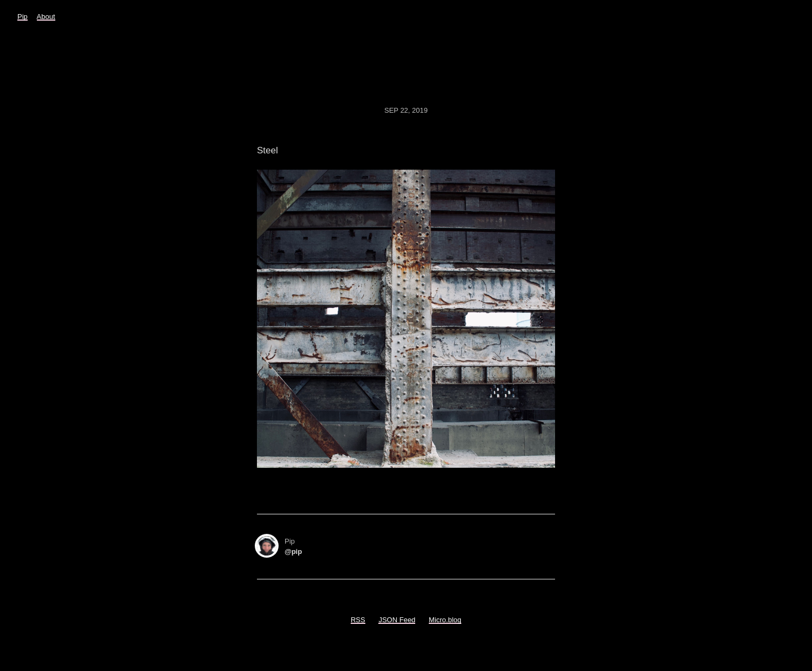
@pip (293, 551)
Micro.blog (445, 620)
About (46, 17)
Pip (22, 17)
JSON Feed (397, 620)
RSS (358, 620)
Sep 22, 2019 (406, 110)
